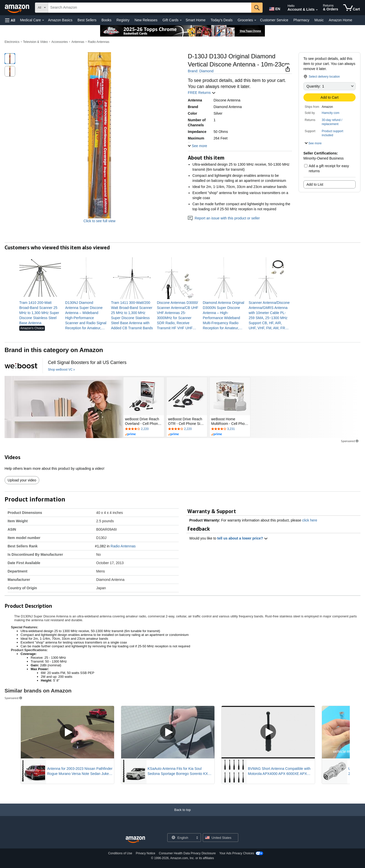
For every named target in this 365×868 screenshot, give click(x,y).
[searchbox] (150, 8)
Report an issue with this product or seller (224, 218)
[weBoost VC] (21, 366)
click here (310, 520)
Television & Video (35, 42)
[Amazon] (17, 8)
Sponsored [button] (350, 441)
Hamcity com (330, 113)
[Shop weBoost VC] (61, 370)
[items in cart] (352, 8)
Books (107, 20)
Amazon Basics (60, 20)
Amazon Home (341, 20)
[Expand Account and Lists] (317, 10)
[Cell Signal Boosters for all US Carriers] (87, 363)
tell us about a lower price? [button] (243, 538)
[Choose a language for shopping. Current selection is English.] (181, 838)
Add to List (315, 184)
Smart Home (196, 20)
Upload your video (22, 480)
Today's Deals (222, 20)
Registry (123, 20)
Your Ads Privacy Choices (237, 853)
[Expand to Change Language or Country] (197, 838)
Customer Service (274, 20)
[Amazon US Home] (135, 840)
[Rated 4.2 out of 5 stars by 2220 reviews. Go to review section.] (144, 429)
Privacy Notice (146, 853)
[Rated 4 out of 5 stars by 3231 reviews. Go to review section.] (230, 429)
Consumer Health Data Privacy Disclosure (187, 853)
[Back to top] (182, 815)
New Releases (146, 20)
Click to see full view (99, 221)
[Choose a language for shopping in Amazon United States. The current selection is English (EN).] (274, 8)
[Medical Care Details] (43, 20)
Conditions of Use (120, 853)
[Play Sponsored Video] (67, 732)
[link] (40, 313)
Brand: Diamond (201, 71)
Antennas (78, 42)
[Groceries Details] (255, 20)
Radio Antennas (99, 42)
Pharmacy (301, 20)
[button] (10, 20)
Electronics (12, 42)
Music (319, 20)
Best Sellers (87, 20)
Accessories (60, 42)
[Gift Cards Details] (181, 20)
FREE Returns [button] (202, 93)
